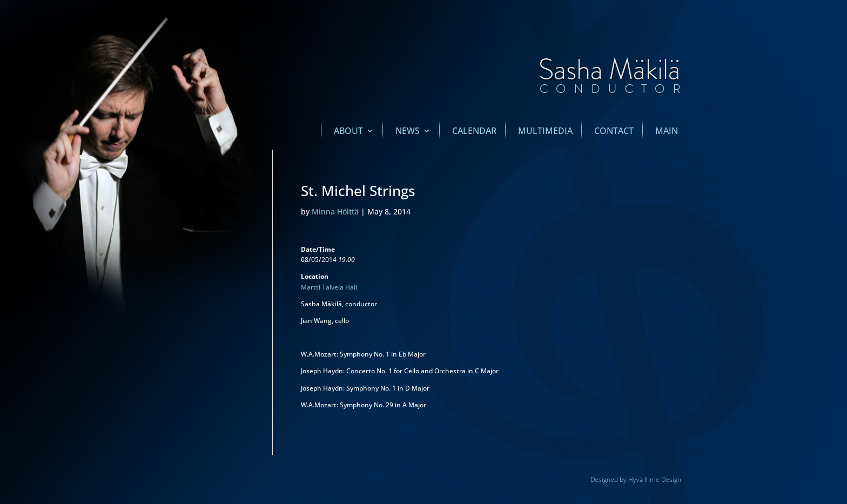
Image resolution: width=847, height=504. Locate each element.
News (408, 132)
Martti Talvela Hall (329, 287)
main (667, 132)
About (348, 132)
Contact (614, 132)
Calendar (474, 132)
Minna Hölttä (335, 211)
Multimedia (545, 132)
